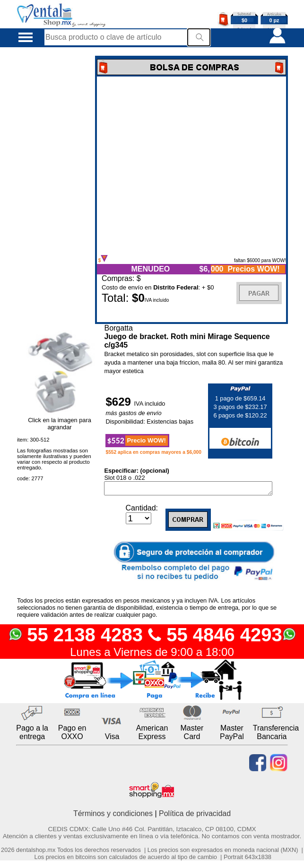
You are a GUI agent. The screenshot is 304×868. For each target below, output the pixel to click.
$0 (244, 20)
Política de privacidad (195, 815)
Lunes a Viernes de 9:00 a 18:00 (152, 654)
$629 (120, 402)
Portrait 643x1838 (248, 859)
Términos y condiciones (113, 815)
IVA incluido (150, 404)
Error (191, 166)
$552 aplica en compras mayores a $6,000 (153, 452)
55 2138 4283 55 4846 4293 (152, 637)
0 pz (274, 20)
